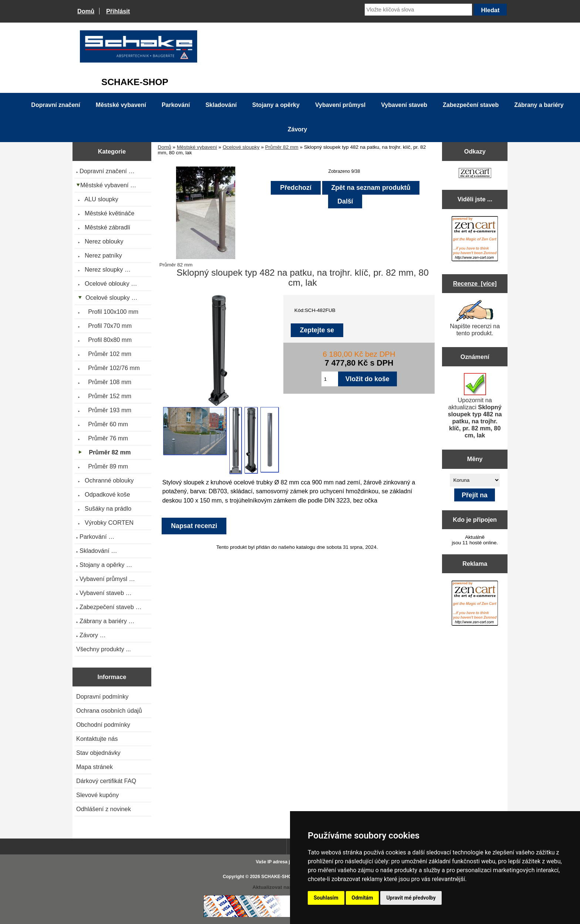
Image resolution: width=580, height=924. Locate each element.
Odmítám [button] (362, 898)
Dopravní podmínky (102, 696)
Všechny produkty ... (104, 649)
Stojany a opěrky (276, 105)
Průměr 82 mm (282, 147)
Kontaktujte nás (97, 739)
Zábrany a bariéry (539, 105)
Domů (86, 11)
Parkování (176, 105)
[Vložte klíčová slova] (418, 10)
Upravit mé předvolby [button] (411, 898)
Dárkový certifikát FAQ (106, 781)
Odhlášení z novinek (104, 809)
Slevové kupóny (97, 795)
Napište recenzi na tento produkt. (475, 318)
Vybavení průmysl (340, 105)
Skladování (221, 105)
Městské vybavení (197, 147)
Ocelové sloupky (241, 147)
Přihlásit (118, 11)
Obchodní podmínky (103, 725)
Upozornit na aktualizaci (475, 406)
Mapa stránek (95, 767)
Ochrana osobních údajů (109, 710)
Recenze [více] (475, 283)
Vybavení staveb (404, 105)
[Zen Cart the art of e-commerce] (475, 174)
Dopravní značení (55, 105)
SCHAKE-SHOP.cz (281, 877)
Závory (297, 129)
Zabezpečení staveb (471, 105)
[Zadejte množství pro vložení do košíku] (330, 379)
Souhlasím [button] (326, 898)
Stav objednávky (98, 753)
